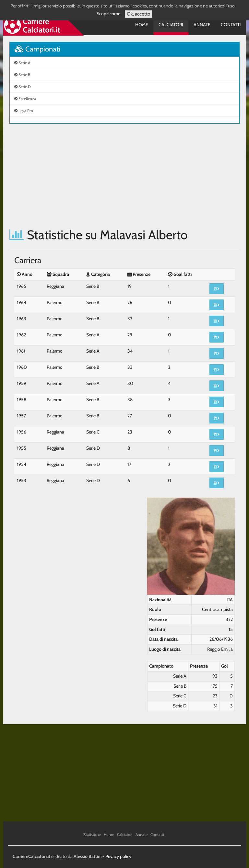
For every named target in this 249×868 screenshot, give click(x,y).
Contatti (231, 25)
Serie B (22, 75)
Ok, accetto (138, 14)
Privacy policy (118, 856)
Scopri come (108, 14)
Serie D (23, 87)
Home (142, 25)
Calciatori (171, 25)
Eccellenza (25, 99)
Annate (202, 25)
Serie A (22, 63)
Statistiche (92, 834)
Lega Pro (24, 111)
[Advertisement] (124, 176)
